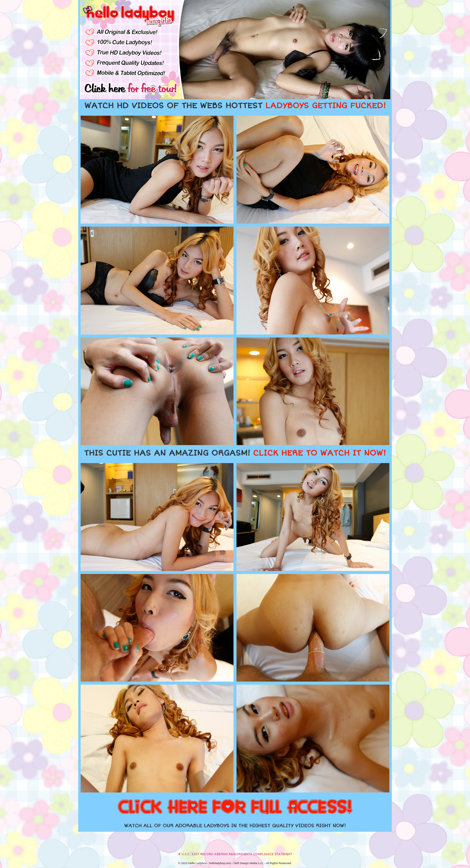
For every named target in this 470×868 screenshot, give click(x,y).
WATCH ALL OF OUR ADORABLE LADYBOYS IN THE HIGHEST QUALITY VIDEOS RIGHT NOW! (235, 826)
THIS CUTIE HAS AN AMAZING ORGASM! (235, 453)
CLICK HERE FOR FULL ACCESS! (235, 807)
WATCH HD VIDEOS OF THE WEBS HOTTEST (235, 106)
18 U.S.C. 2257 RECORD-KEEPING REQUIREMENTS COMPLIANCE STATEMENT (235, 854)
